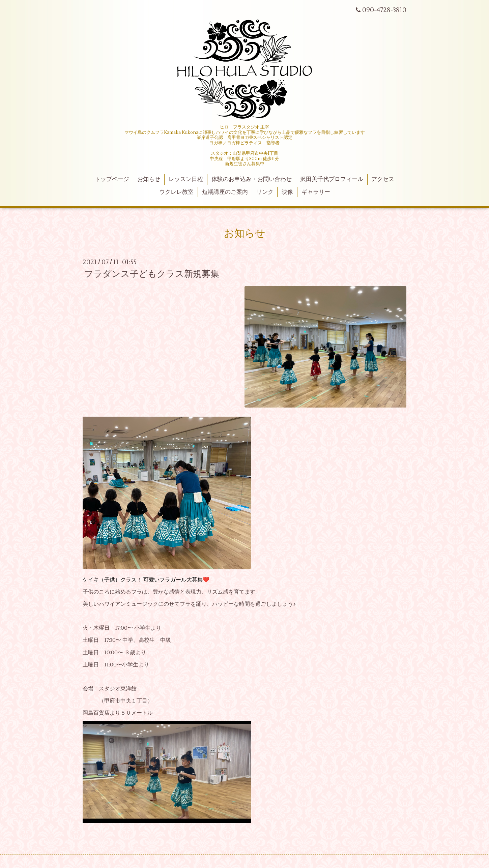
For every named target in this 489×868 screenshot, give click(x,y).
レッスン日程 (186, 179)
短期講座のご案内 (225, 192)
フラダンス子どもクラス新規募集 (152, 274)
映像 (287, 192)
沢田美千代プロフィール (332, 179)
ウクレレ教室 (176, 192)
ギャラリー (316, 192)
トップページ (112, 179)
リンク (265, 192)
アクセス (383, 179)
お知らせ (149, 179)
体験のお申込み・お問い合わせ (252, 179)
